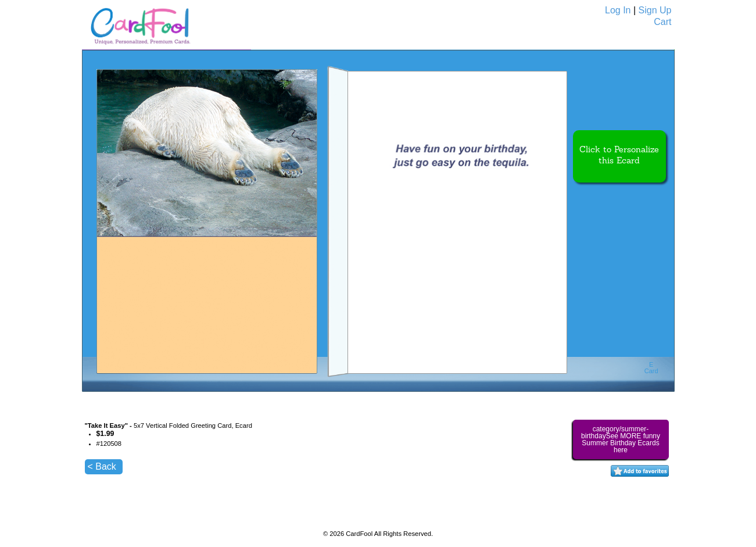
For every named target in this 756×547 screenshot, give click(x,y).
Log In (618, 10)
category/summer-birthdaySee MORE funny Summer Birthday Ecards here (621, 439)
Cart (662, 22)
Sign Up (655, 10)
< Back (102, 466)
